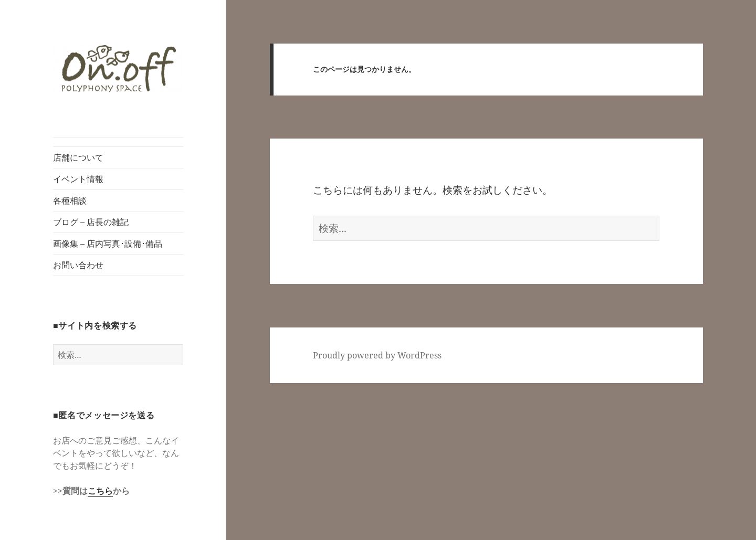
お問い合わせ (78, 265)
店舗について (78, 157)
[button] (118, 69)
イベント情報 (78, 179)
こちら (100, 491)
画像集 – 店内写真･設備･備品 (108, 243)
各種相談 (70, 200)
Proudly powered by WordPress (377, 355)
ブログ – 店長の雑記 (91, 222)
